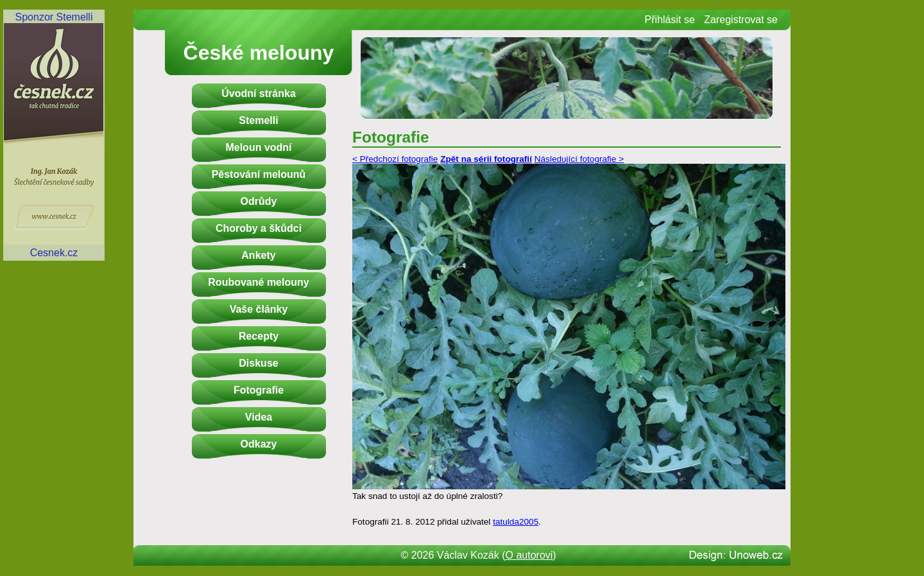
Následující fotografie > (579, 159)
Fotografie (259, 390)
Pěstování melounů (259, 174)
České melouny (259, 53)
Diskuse (258, 363)
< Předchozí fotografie (395, 159)
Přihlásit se (670, 20)
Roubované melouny (258, 282)
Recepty (259, 336)
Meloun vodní (258, 147)
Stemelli (258, 120)
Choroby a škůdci (259, 228)
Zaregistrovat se (741, 20)
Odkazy (259, 444)
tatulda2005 (516, 522)
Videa (259, 417)
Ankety (258, 255)
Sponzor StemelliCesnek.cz (54, 135)
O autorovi (529, 555)
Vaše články (259, 309)
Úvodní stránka (259, 93)
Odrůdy (259, 201)
